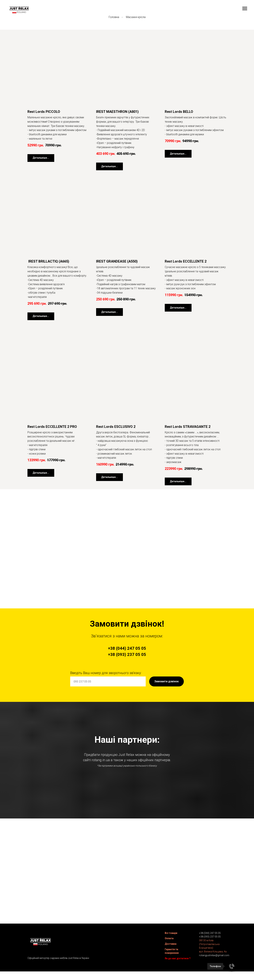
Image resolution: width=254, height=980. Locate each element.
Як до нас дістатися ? (178, 960)
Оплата (169, 940)
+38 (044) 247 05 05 (210, 935)
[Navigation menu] (245, 9)
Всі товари (171, 935)
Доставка (171, 945)
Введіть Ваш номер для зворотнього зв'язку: (106, 673)
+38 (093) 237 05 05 (210, 938)
